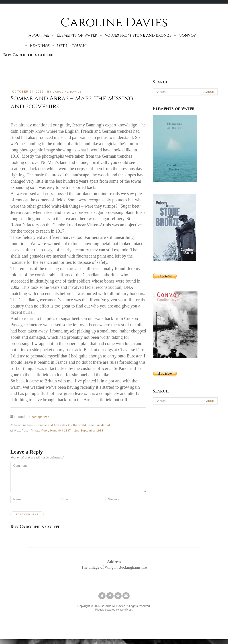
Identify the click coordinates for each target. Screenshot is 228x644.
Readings (40, 46)
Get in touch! (72, 46)
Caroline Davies (114, 22)
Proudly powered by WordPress (114, 613)
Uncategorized (40, 417)
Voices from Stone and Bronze (138, 35)
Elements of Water (77, 35)
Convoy (187, 35)
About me (39, 35)
